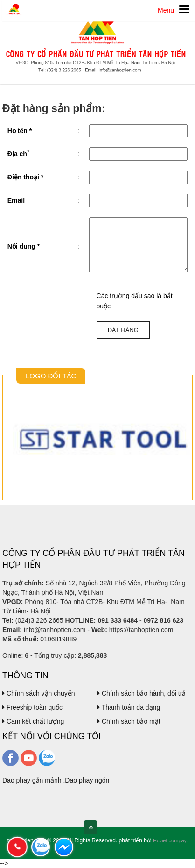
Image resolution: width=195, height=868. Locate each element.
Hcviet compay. (170, 840)
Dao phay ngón (87, 780)
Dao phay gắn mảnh (32, 780)
